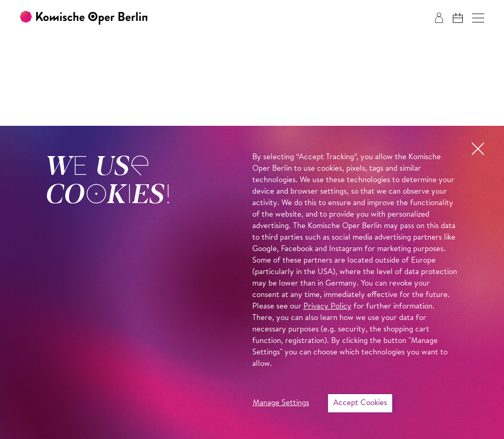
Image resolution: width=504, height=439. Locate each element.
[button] (478, 18)
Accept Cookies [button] (360, 403)
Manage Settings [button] (281, 403)
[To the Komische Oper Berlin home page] (84, 18)
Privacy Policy (327, 307)
